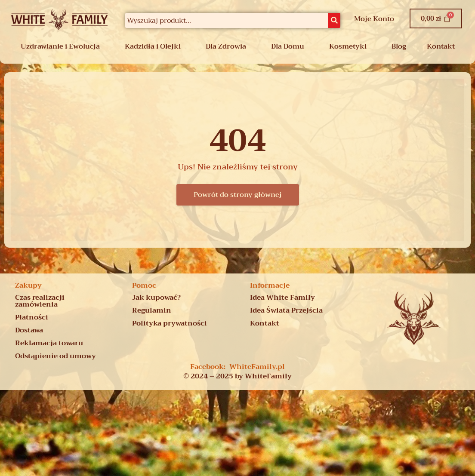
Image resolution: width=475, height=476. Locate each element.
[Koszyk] (436, 18)
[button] (62, 46)
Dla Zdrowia (226, 46)
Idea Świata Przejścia (286, 310)
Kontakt (441, 46)
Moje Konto (374, 19)
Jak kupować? (156, 298)
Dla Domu (288, 46)
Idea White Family (282, 298)
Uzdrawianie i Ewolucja (60, 46)
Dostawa (29, 330)
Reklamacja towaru (49, 343)
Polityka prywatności (170, 323)
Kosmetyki (348, 46)
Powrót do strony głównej (238, 195)
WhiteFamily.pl (257, 367)
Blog (399, 46)
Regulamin (152, 310)
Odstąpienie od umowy (56, 356)
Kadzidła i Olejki (153, 46)
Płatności (32, 317)
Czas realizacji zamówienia (40, 301)
